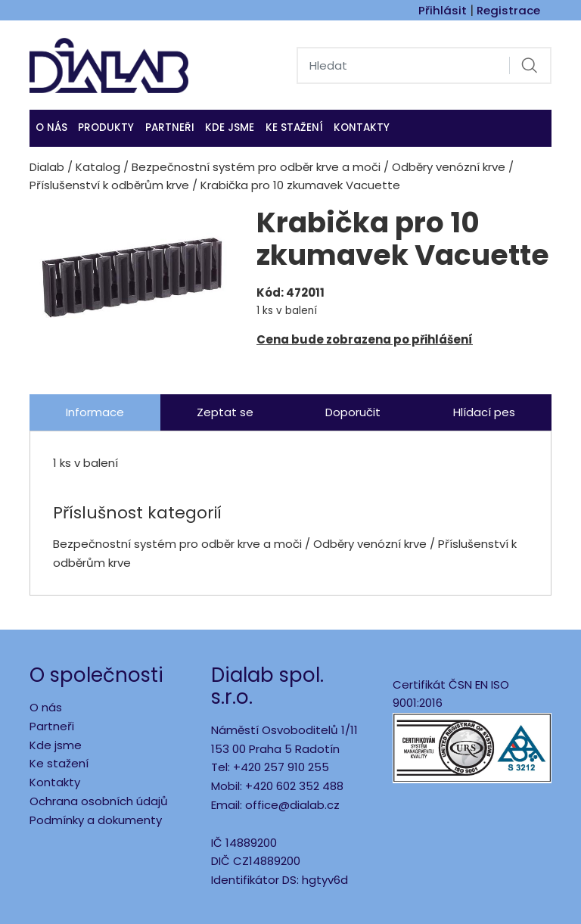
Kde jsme (56, 745)
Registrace (508, 10)
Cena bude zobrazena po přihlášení (365, 339)
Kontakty (362, 128)
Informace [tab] (95, 412)
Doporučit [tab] (353, 412)
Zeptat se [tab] (225, 412)
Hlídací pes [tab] (484, 412)
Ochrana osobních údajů (99, 801)
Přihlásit (443, 10)
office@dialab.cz (292, 805)
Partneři (170, 128)
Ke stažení (294, 128)
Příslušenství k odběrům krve (109, 185)
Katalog (98, 167)
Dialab (47, 167)
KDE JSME (230, 128)
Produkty (106, 128)
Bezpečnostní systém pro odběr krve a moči (256, 167)
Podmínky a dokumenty (96, 820)
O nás (51, 128)
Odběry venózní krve (449, 167)
